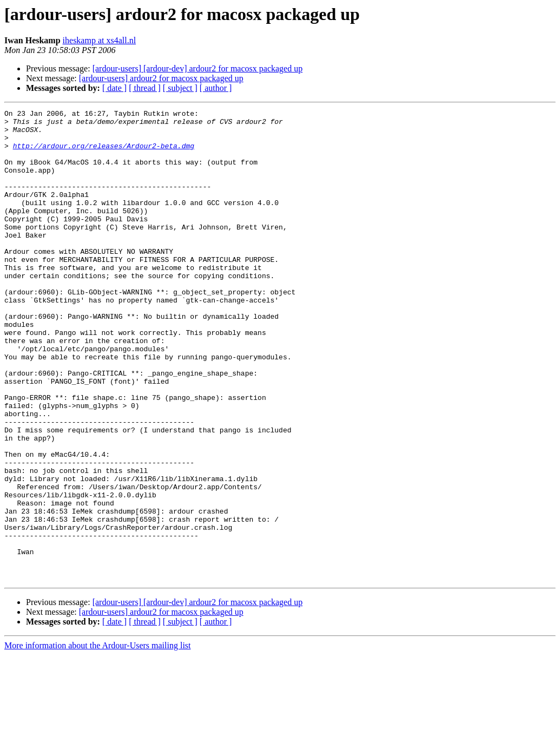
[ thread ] (145, 88)
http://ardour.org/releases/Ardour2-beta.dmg (104, 154)
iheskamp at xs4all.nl (100, 40)
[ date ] (114, 88)
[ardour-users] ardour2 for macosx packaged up (161, 78)
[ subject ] (180, 88)
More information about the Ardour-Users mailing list (98, 740)
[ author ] (216, 88)
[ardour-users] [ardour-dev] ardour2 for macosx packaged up (198, 68)
